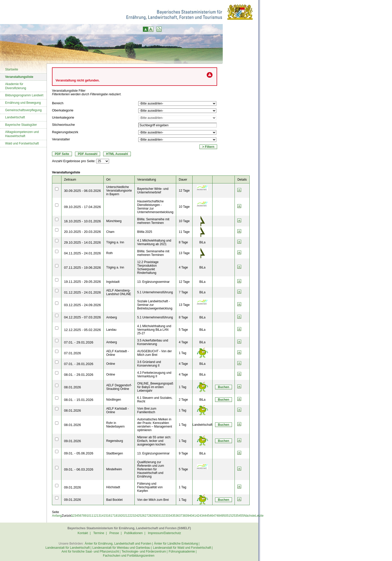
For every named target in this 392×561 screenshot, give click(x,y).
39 (187, 516)
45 (208, 516)
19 (119, 516)
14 (102, 516)
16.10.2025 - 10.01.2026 (82, 221)
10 (88, 516)
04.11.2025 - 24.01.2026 (82, 253)
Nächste (249, 516)
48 (218, 516)
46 (211, 516)
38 (184, 516)
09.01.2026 (72, 441)
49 (222, 516)
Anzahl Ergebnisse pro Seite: (74, 161)
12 (95, 516)
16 (109, 516)
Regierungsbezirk (65, 132)
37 (181, 516)
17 (112, 516)
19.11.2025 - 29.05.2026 (82, 282)
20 (123, 516)
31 (160, 516)
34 (170, 516)
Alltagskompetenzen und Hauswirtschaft (22, 134)
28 (150, 516)
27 (146, 516)
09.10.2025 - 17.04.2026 (82, 207)
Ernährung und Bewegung (23, 103)
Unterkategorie (63, 117)
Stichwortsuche (63, 125)
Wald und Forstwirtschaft (22, 143)
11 (92, 516)
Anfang (57, 516)
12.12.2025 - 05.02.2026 (82, 330)
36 (177, 516)
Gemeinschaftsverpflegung (23, 110)
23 (133, 516)
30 (157, 516)
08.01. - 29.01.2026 (79, 375)
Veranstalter (61, 139)
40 (191, 516)
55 (242, 516)
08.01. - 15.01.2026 (79, 400)
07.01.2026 (72, 353)
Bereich (58, 103)
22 (129, 516)
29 (153, 516)
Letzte (259, 516)
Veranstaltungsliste (19, 77)
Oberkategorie (63, 110)
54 (239, 516)
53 (235, 516)
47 (215, 516)
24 (136, 516)
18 (116, 516)
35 (174, 516)
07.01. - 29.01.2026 (79, 342)
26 (143, 516)
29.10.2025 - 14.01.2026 (82, 242)
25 (139, 516)
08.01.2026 (72, 387)
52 (232, 516)
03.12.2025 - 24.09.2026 (82, 305)
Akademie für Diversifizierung (16, 86)
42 (198, 516)
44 (204, 516)
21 (126, 516)
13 (98, 516)
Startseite (12, 69)
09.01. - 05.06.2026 (79, 453)
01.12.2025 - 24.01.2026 (82, 292)
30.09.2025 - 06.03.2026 (82, 191)
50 (225, 516)
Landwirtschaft (15, 117)
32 (163, 516)
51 (229, 516)
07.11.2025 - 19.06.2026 (82, 268)
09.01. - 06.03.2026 (79, 469)
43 (201, 516)
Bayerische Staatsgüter (21, 125)
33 (167, 516)
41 (194, 516)
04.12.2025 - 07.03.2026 (82, 317)
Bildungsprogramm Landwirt (24, 95)
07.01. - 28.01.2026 (79, 364)
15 (105, 516)
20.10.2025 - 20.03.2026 (82, 232)
